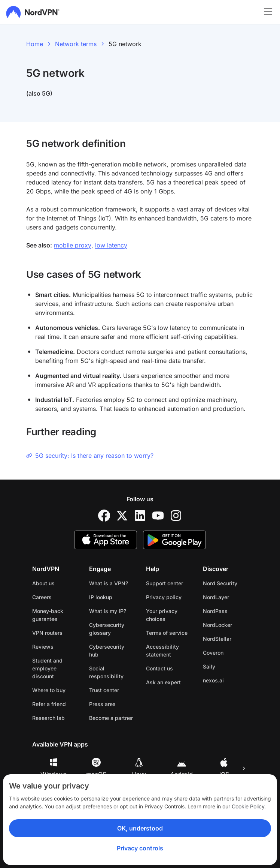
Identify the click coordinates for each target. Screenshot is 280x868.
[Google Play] (174, 540)
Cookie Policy (248, 806)
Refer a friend (49, 704)
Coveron (213, 653)
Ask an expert (163, 682)
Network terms (76, 44)
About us (43, 583)
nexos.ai (213, 680)
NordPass (215, 611)
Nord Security (220, 583)
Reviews (43, 647)
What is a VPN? (109, 583)
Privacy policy (164, 597)
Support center (165, 583)
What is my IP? (108, 611)
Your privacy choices (162, 615)
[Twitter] (122, 516)
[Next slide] (243, 768)
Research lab (48, 718)
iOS (224, 768)
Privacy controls (140, 848)
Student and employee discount (47, 668)
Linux (139, 768)
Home (35, 44)
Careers (42, 597)
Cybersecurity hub (107, 651)
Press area (102, 704)
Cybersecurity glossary (107, 629)
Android (182, 768)
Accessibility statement (162, 651)
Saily (209, 666)
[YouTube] (158, 516)
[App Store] (106, 540)
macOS (96, 768)
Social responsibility (106, 672)
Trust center (104, 690)
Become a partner (111, 718)
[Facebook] (104, 516)
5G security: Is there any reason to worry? (90, 456)
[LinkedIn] (140, 516)
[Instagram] (176, 516)
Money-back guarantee (48, 615)
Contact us (159, 668)
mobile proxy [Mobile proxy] (73, 245)
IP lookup (101, 597)
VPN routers (47, 633)
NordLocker (217, 625)
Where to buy (49, 690)
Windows (54, 768)
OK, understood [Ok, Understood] (140, 828)
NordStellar (217, 639)
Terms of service (167, 633)
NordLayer (216, 597)
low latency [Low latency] (111, 245)
